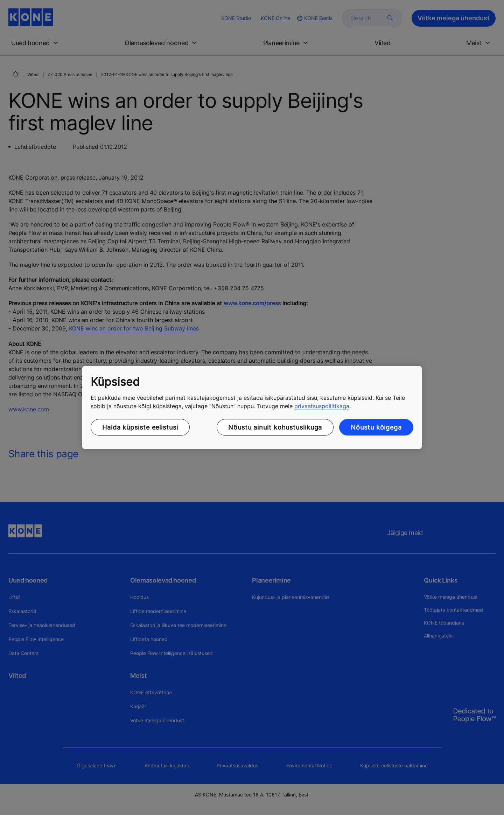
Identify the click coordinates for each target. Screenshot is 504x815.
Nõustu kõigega (376, 427)
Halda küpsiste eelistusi (140, 427)
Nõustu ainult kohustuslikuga (275, 427)
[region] (252, 407)
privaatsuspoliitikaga (322, 406)
